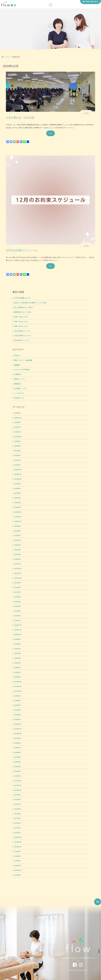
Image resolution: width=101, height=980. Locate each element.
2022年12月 (18, 512)
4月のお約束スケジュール (22, 331)
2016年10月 (18, 847)
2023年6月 (17, 493)
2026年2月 (17, 413)
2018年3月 (17, 767)
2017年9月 (17, 795)
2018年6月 (17, 752)
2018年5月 (17, 757)
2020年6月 (17, 653)
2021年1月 (17, 621)
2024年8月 (17, 441)
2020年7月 (17, 649)
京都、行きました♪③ (21, 317)
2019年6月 (17, 710)
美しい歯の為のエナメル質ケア (24, 307)
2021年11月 (18, 573)
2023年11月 (18, 474)
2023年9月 (17, 484)
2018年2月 (17, 771)
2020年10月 (18, 635)
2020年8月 (17, 644)
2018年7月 (17, 748)
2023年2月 (17, 507)
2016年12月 (18, 837)
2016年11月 (18, 842)
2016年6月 (17, 856)
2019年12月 (18, 682)
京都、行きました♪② (21, 322)
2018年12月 (18, 724)
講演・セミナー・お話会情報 (23, 360)
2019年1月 (17, 720)
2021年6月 (17, 597)
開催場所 (17, 365)
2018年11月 (18, 729)
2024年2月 (17, 460)
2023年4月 (17, 498)
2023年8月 (17, 489)
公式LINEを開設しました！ (23, 298)
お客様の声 (18, 374)
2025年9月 (17, 422)
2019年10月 (18, 691)
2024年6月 (17, 446)
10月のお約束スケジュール (23, 336)
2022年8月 (17, 531)
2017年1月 (17, 833)
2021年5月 (17, 602)
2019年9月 (17, 696)
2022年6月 (17, 540)
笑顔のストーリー (20, 379)
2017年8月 (17, 800)
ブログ (8, 57)
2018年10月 (18, 734)
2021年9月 (17, 583)
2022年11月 (18, 517)
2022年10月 (18, 522)
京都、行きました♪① (21, 326)
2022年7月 (17, 536)
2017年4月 (17, 818)
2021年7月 (17, 592)
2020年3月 (17, 668)
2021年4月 (17, 606)
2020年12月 (18, 625)
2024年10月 (18, 437)
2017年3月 (17, 823)
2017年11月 (18, 786)
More (51, 133)
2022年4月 (17, 550)
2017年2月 (17, 828)
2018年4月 (17, 762)
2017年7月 (17, 804)
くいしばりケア (19, 393)
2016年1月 (17, 866)
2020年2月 (17, 672)
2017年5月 (17, 814)
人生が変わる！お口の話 (20, 118)
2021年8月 (17, 587)
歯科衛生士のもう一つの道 (22, 312)
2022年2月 (17, 559)
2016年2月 (17, 861)
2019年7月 (17, 705)
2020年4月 (17, 663)
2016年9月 (17, 852)
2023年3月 (17, 503)
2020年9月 (17, 639)
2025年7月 (17, 427)
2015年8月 (17, 875)
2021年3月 (17, 611)
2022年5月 (17, 545)
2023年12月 (18, 470)
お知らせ (17, 356)
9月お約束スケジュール (21, 340)
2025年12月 (18, 418)
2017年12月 (18, 781)
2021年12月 (18, 569)
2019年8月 (17, 701)
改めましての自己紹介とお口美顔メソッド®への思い (31, 303)
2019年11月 (18, 687)
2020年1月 (17, 677)
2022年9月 (17, 526)
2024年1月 (17, 465)
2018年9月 (17, 738)
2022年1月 (17, 564)
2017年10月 (18, 790)
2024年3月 (17, 456)
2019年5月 (17, 715)
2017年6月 (17, 809)
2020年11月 (18, 630)
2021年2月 (17, 616)
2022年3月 (17, 555)
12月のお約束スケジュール (22, 250)
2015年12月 (18, 870)
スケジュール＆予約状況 (22, 370)
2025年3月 (17, 432)
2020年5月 (17, 658)
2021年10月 (18, 578)
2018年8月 (17, 743)
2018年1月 (17, 776)
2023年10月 (18, 479)
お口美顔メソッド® (20, 389)
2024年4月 (17, 451)
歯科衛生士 (18, 384)
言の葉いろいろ (19, 398)
